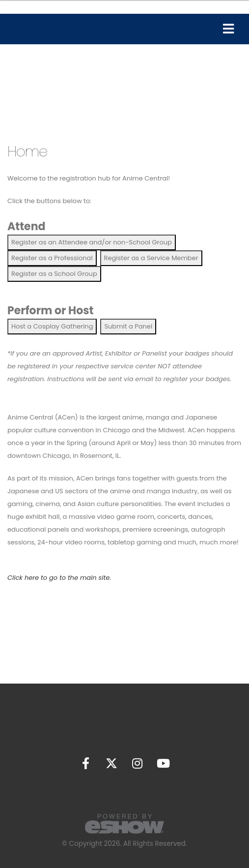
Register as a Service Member (151, 258)
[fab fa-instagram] (138, 763)
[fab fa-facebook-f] (86, 763)
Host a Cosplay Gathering (52, 326)
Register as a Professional (52, 258)
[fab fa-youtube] (163, 763)
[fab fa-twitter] (112, 763)
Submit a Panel (128, 326)
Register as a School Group (54, 274)
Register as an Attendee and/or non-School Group (92, 242)
